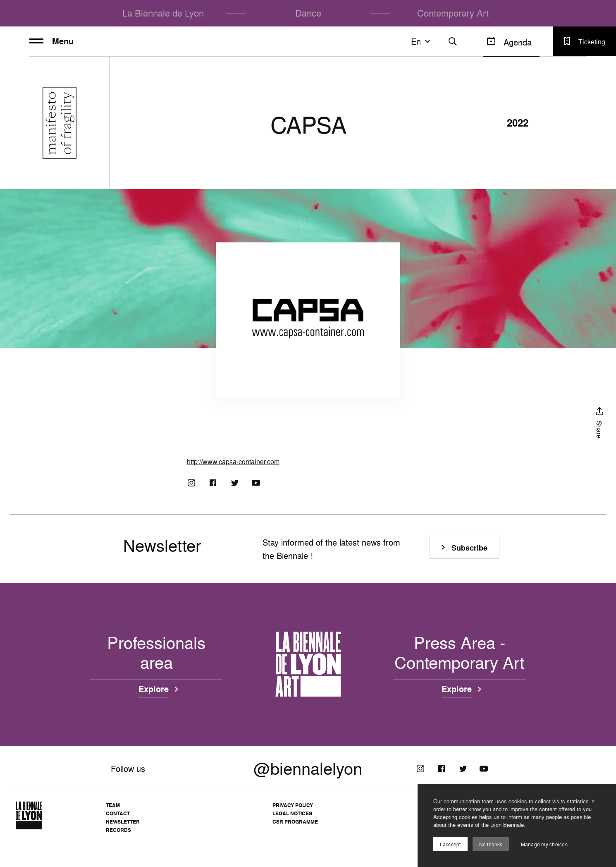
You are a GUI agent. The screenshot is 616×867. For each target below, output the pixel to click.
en (422, 41)
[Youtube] (256, 483)
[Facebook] (213, 483)
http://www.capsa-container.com (233, 462)
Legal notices (292, 813)
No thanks (491, 844)
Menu (51, 41)
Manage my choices (544, 844)
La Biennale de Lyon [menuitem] (163, 13)
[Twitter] (234, 483)
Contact (118, 813)
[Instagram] (191, 483)
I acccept (450, 844)
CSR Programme (295, 822)
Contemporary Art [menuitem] (453, 13)
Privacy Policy (293, 805)
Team (113, 805)
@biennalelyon (308, 769)
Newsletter (123, 822)
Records (118, 830)
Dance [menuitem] (308, 13)
